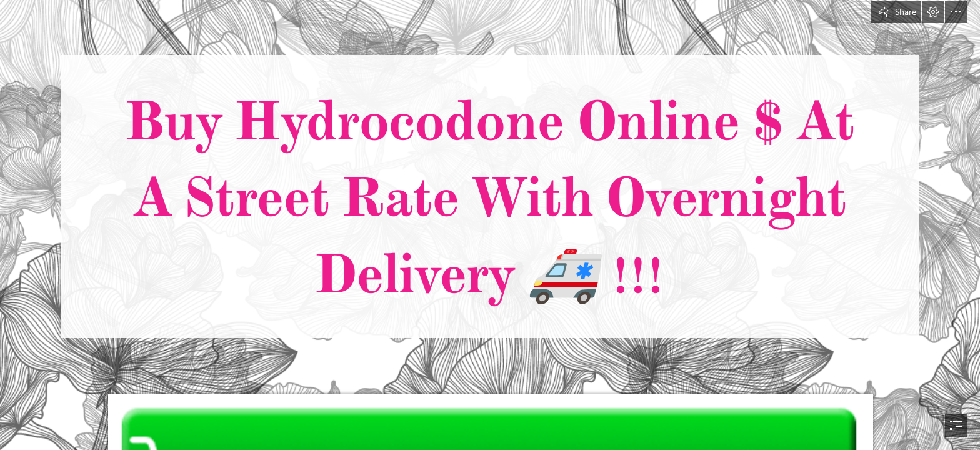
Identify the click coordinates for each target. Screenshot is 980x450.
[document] (490, 225)
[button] (896, 12)
